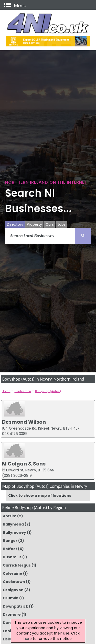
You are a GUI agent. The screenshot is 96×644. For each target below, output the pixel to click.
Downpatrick (15, 606)
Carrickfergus (17, 565)
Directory (15, 224)
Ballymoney (14, 532)
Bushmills (12, 557)
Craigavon (13, 590)
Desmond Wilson (24, 422)
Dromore (12, 615)
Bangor (10, 541)
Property (34, 224)
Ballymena (13, 524)
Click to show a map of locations (40, 496)
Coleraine (13, 573)
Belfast (10, 549)
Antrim (10, 516)
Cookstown (14, 582)
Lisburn (10, 639)
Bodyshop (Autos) (48, 391)
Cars (50, 224)
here (28, 639)
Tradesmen (23, 391)
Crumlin (11, 598)
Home (6, 391)
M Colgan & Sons (24, 464)
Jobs (61, 224)
